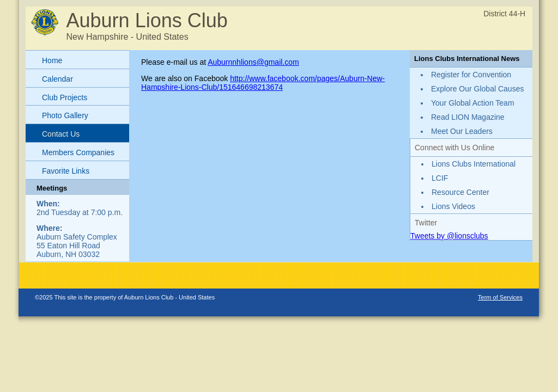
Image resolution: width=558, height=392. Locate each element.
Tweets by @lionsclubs (449, 236)
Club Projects (65, 97)
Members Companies (78, 152)
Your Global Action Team (473, 103)
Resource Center (460, 192)
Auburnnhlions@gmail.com (253, 62)
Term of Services (500, 297)
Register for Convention (471, 75)
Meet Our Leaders (462, 131)
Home (52, 60)
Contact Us (61, 134)
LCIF (440, 178)
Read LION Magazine (468, 117)
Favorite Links (66, 171)
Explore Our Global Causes (477, 89)
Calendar (57, 79)
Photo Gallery (65, 115)
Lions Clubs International (474, 164)
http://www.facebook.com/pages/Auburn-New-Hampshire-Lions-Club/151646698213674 (263, 83)
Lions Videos (453, 206)
